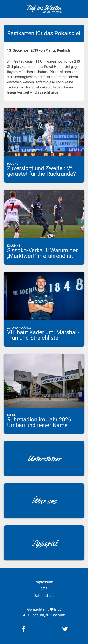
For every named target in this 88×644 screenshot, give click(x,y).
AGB (44, 589)
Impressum (44, 582)
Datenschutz (44, 596)
